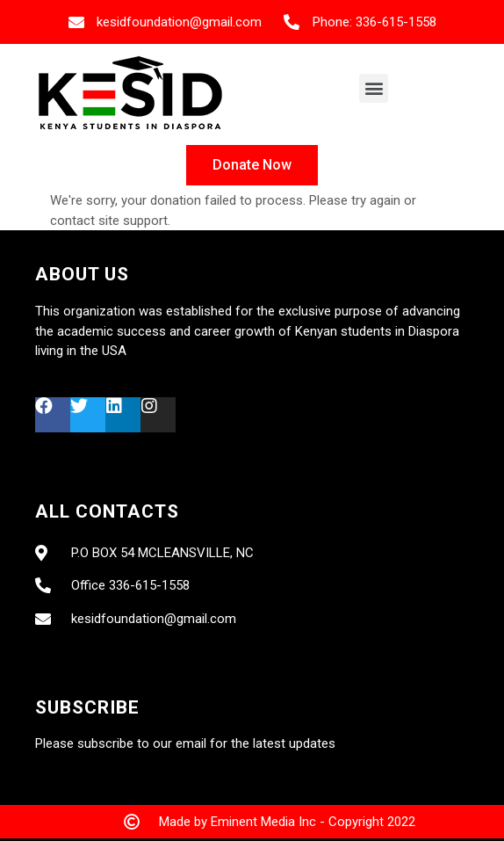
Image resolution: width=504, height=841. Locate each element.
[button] (374, 88)
